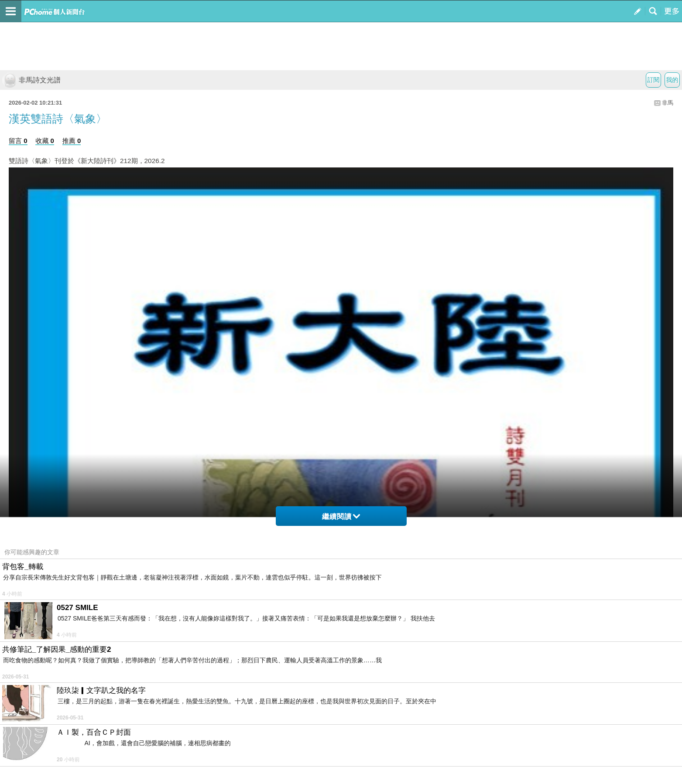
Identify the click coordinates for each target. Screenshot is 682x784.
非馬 (668, 103)
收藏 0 (45, 141)
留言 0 (18, 141)
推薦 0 (72, 141)
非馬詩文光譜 (31, 80)
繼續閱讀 (341, 516)
